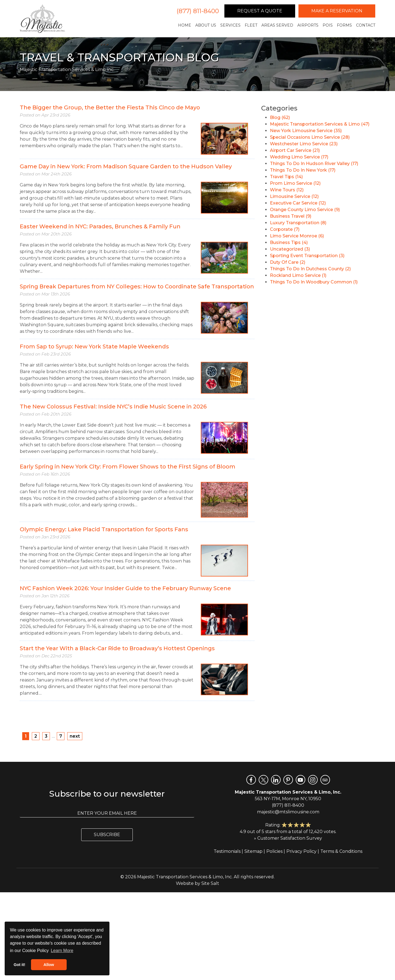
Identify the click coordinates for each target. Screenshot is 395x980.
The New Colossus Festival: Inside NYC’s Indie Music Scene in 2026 (113, 407)
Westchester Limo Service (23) (304, 144)
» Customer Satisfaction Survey (288, 838)
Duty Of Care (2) (288, 262)
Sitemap (253, 851)
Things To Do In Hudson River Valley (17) (314, 164)
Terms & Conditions (341, 851)
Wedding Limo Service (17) (299, 157)
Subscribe (107, 835)
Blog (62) (280, 117)
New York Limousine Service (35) (306, 131)
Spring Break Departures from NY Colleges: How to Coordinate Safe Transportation (137, 286)
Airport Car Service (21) (295, 150)
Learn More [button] (62, 951)
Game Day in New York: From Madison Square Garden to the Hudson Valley (126, 166)
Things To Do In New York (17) (303, 170)
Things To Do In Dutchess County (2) (310, 269)
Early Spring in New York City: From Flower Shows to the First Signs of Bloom (128, 467)
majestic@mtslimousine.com (288, 812)
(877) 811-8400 (198, 11)
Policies (274, 851)
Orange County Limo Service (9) (305, 210)
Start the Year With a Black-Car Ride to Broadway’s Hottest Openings (117, 648)
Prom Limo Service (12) (295, 183)
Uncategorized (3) (290, 249)
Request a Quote (260, 11)
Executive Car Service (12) (298, 203)
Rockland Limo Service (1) (298, 275)
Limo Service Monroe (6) (297, 236)
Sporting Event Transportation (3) (307, 256)
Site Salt (210, 883)
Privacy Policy (301, 851)
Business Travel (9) (291, 216)
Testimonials (227, 851)
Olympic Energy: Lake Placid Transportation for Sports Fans (104, 529)
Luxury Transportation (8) (298, 223)
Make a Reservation (337, 11)
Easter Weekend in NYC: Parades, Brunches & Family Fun (100, 226)
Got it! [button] (19, 965)
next (75, 736)
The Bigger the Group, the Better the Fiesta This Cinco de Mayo (110, 107)
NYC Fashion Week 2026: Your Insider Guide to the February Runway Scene (125, 588)
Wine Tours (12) (287, 190)
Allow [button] (49, 965)
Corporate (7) (285, 229)
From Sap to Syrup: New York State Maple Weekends (94, 346)
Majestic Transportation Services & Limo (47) (320, 124)
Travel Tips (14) (286, 177)
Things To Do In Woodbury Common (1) (314, 282)
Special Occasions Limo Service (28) (310, 137)
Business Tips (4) (289, 242)
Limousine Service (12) (294, 196)
